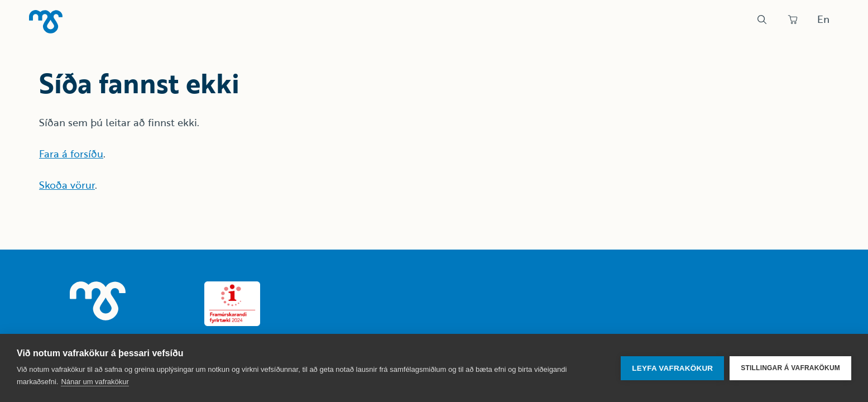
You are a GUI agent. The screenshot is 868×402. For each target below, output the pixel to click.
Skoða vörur (67, 185)
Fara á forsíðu (71, 154)
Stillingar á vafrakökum (790, 368)
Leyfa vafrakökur (672, 368)
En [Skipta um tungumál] (823, 19)
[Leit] (762, 20)
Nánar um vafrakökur (95, 382)
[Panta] (793, 20)
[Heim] (46, 22)
